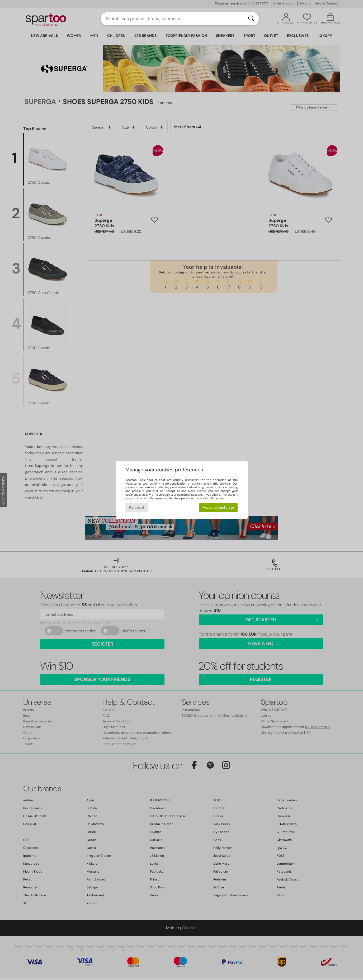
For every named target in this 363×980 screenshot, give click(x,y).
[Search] (251, 19)
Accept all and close (218, 507)
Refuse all (137, 507)
